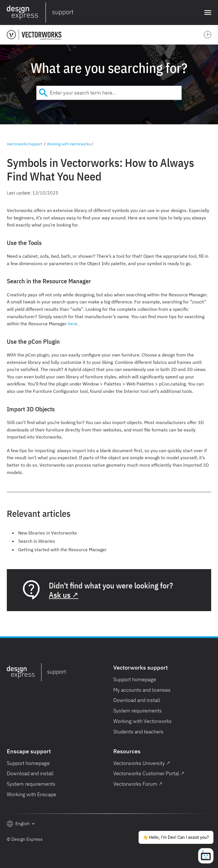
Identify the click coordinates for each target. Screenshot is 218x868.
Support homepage (135, 679)
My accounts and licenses (142, 690)
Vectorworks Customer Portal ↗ (149, 773)
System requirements (138, 711)
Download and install (137, 700)
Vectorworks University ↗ (142, 763)
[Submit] (43, 93)
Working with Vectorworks (69, 144)
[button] (207, 12)
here (73, 324)
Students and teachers (138, 732)
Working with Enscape (32, 794)
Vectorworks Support (25, 144)
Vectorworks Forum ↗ (138, 784)
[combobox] (109, 93)
